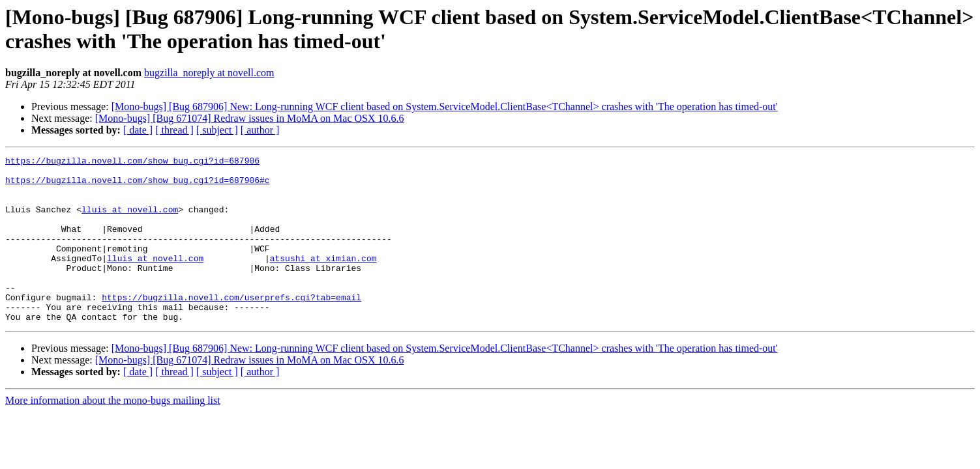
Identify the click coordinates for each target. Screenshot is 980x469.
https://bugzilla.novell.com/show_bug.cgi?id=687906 (132, 162)
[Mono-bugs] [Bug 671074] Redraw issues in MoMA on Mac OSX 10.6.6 (250, 118)
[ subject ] (217, 130)
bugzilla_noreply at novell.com (209, 73)
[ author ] (260, 130)
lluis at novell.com (130, 221)
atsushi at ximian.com (323, 279)
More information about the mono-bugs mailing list (113, 433)
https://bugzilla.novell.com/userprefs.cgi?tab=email (231, 326)
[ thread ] (174, 130)
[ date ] (138, 130)
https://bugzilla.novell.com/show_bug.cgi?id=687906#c (138, 186)
